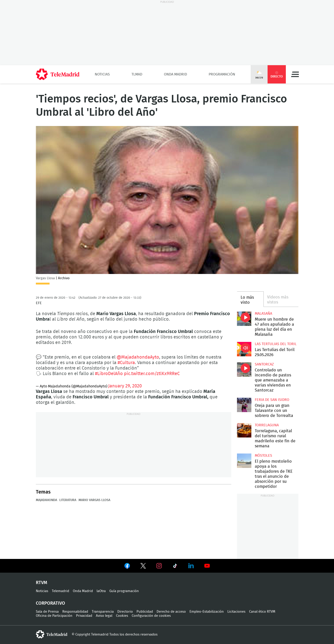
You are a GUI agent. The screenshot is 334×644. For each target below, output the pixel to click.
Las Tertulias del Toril (276, 344)
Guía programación (124, 591)
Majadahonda (46, 500)
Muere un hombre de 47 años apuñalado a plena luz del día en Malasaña (244, 319)
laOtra (101, 591)
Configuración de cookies (151, 616)
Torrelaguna (267, 425)
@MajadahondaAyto (138, 357)
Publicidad (145, 612)
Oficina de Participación (54, 616)
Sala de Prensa (47, 612)
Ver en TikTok (175, 567)
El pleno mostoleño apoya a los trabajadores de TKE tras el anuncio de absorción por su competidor (244, 461)
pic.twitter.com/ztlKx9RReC (152, 374)
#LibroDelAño (109, 374)
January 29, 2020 (125, 386)
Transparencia (103, 612)
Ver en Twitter (143, 567)
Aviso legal (104, 616)
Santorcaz (264, 364)
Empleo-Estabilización (207, 612)
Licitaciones (236, 612)
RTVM (42, 583)
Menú (295, 74)
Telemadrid (60, 591)
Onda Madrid (175, 74)
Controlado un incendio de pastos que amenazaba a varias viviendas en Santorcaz (244, 369)
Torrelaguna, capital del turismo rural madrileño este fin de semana (244, 430)
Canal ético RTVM (262, 612)
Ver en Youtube (207, 566)
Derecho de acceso (171, 612)
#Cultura (126, 363)
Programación (222, 74)
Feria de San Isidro (272, 400)
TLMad (137, 74)
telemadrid (52, 634)
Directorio (125, 612)
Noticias (102, 74)
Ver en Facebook (127, 567)
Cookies (122, 616)
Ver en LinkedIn (191, 566)
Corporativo (50, 603)
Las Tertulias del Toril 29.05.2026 (244, 349)
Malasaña (263, 314)
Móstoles (263, 456)
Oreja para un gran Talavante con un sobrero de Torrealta (244, 405)
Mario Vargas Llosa (94, 500)
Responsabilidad (75, 612)
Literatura (68, 500)
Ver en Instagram (159, 566)
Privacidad (84, 616)
